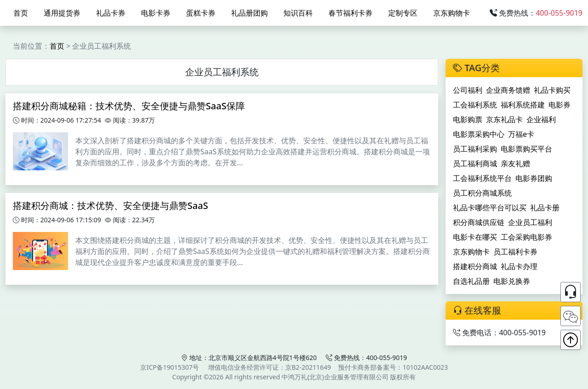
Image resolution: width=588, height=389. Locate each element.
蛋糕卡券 (201, 13)
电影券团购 (534, 178)
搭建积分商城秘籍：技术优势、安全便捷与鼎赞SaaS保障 (129, 106)
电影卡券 (156, 13)
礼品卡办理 (519, 266)
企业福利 (541, 119)
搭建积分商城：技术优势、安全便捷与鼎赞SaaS (110, 206)
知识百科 (298, 13)
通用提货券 (62, 13)
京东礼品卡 (504, 119)
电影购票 (468, 119)
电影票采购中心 (479, 134)
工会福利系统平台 (482, 178)
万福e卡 (521, 134)
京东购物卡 (452, 13)
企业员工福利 (530, 222)
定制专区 (403, 13)
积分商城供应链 (479, 222)
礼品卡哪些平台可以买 (490, 208)
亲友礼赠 (515, 163)
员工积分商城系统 (482, 193)
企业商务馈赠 (508, 90)
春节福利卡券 (351, 13)
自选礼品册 (471, 281)
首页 (21, 13)
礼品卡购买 (552, 90)
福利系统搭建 (523, 105)
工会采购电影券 (526, 237)
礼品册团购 (249, 13)
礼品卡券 (111, 13)
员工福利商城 (475, 163)
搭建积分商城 (475, 266)
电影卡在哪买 (475, 237)
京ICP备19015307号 (170, 367)
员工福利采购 (475, 149)
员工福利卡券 (515, 252)
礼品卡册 (545, 208)
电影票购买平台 (526, 149)
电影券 (560, 105)
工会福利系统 (475, 105)
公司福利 (468, 90)
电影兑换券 (512, 281)
